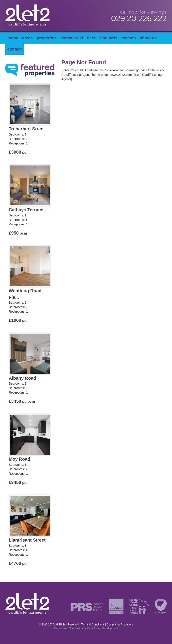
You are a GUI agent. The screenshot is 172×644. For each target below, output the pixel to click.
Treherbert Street (27, 129)
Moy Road (19, 459)
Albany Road (22, 378)
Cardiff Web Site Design (69, 628)
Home (13, 38)
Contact (15, 49)
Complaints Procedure (120, 625)
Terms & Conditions (93, 625)
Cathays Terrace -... (29, 210)
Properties (47, 38)
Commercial (72, 38)
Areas (27, 38)
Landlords (108, 38)
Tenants (129, 38)
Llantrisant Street (27, 540)
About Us (148, 38)
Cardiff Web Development (102, 628)
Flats (91, 38)
